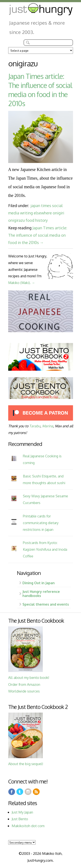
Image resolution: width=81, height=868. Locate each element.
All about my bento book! (29, 677)
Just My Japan (22, 812)
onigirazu (17, 220)
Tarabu (35, 426)
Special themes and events (46, 604)
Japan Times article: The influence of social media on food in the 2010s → (38, 235)
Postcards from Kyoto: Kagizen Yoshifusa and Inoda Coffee (45, 549)
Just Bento (20, 819)
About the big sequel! (26, 764)
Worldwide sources (24, 691)
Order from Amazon (24, 684)
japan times (41, 206)
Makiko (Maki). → (22, 283)
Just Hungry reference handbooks (41, 594)
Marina (48, 426)
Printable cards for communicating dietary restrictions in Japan (41, 523)
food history (37, 220)
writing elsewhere (36, 213)
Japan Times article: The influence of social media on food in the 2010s (40, 90)
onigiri (58, 213)
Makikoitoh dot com (28, 826)
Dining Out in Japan (39, 583)
